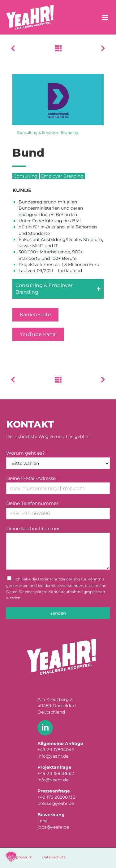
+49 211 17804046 (56, 750)
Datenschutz (54, 857)
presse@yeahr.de (56, 803)
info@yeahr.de (53, 756)
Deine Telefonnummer (32, 503)
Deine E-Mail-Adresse (32, 478)
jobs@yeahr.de (53, 827)
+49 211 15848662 (56, 773)
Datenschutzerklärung (59, 579)
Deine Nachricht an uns (33, 528)
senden (58, 613)
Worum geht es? (27, 453)
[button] (58, 289)
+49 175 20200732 (56, 797)
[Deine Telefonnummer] (58, 514)
